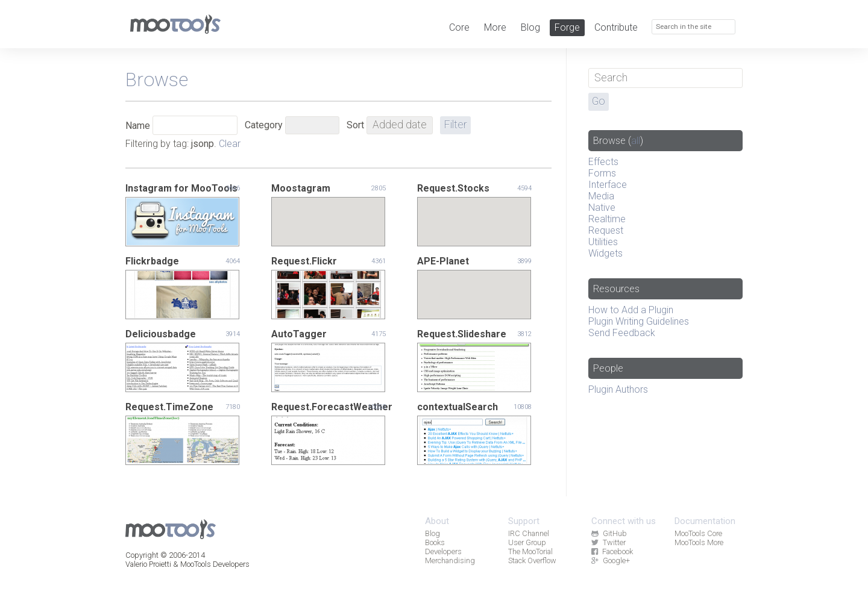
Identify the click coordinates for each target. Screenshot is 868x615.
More (495, 27)
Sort (355, 125)
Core (459, 27)
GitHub (609, 533)
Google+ (610, 560)
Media (601, 196)
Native (602, 208)
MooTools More (699, 542)
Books (435, 542)
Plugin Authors (618, 389)
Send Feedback (622, 333)
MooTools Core (698, 533)
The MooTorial (530, 551)
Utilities (603, 242)
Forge (567, 27)
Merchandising (450, 560)
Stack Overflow (532, 560)
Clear (230, 144)
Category (264, 125)
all (636, 141)
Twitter (608, 542)
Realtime (607, 219)
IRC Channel (529, 533)
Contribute (616, 27)
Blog (530, 27)
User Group (527, 542)
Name (138, 126)
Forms (602, 173)
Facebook (612, 551)
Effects (603, 162)
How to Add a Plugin (631, 310)
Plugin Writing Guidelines (639, 321)
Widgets (605, 253)
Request (606, 230)
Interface (608, 185)
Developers (443, 551)
